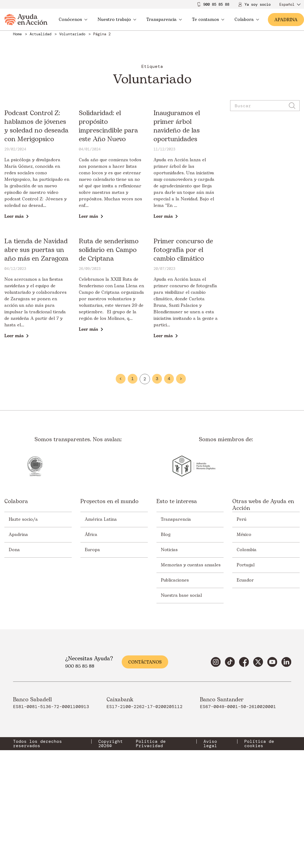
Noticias (169, 640)
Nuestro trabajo (117, 20)
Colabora (247, 20)
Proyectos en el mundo (109, 592)
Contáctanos (145, 752)
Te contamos (208, 20)
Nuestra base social (181, 686)
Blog (166, 625)
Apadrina (18, 625)
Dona (14, 640)
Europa (92, 640)
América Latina (101, 610)
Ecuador (245, 670)
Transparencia (164, 20)
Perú (242, 610)
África (91, 625)
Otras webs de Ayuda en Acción (263, 595)
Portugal (246, 655)
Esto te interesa (177, 592)
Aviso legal (210, 834)
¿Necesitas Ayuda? (89, 749)
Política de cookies (259, 834)
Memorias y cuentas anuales (191, 655)
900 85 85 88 (216, 4)
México (244, 625)
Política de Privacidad (151, 834)
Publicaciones (175, 670)
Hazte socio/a (23, 610)
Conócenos (73, 20)
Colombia (247, 640)
